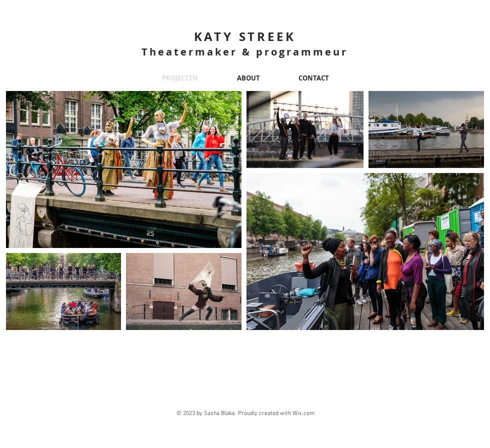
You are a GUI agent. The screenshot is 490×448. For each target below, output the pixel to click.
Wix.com (303, 413)
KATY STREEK (245, 36)
